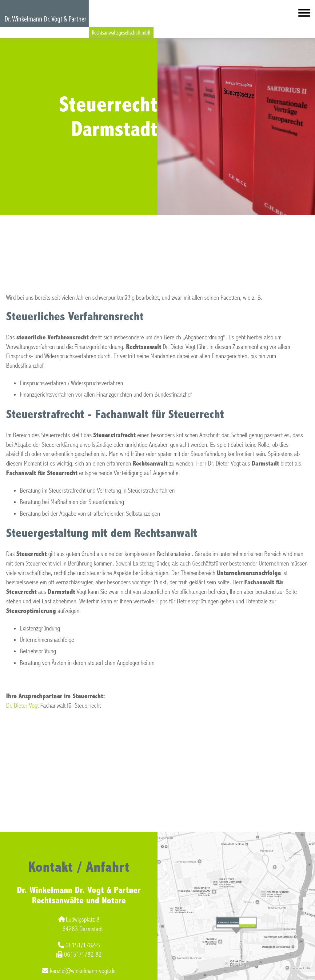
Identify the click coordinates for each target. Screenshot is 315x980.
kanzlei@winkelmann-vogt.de (79, 971)
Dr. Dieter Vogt (22, 706)
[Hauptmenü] (304, 14)
